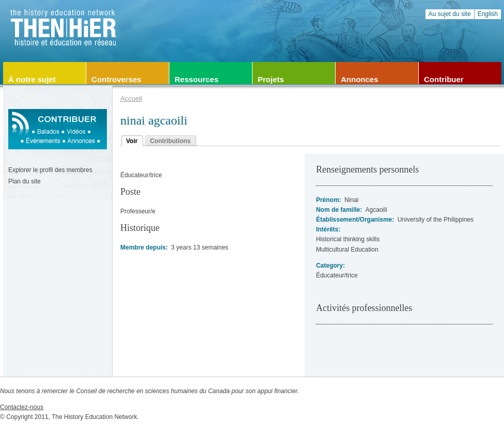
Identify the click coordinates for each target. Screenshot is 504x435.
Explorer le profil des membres (50, 170)
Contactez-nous (22, 407)
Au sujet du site (450, 14)
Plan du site (25, 181)
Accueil (131, 98)
